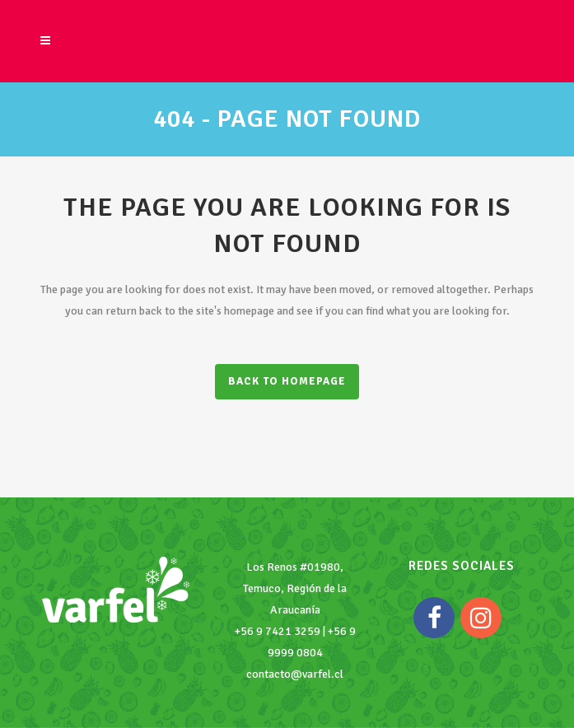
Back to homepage (287, 381)
